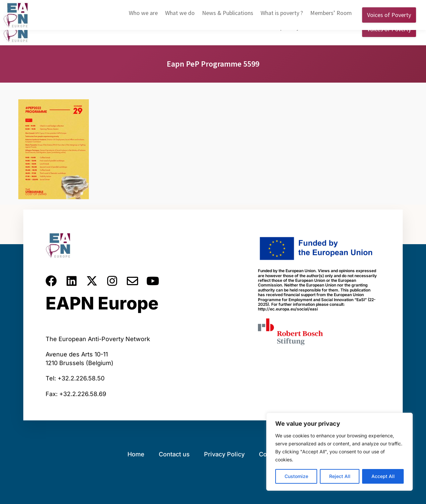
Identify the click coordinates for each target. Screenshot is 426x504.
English (309, 6)
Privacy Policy (224, 454)
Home (136, 454)
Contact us (174, 454)
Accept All (383, 476)
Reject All (340, 476)
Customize (296, 476)
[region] (339, 452)
